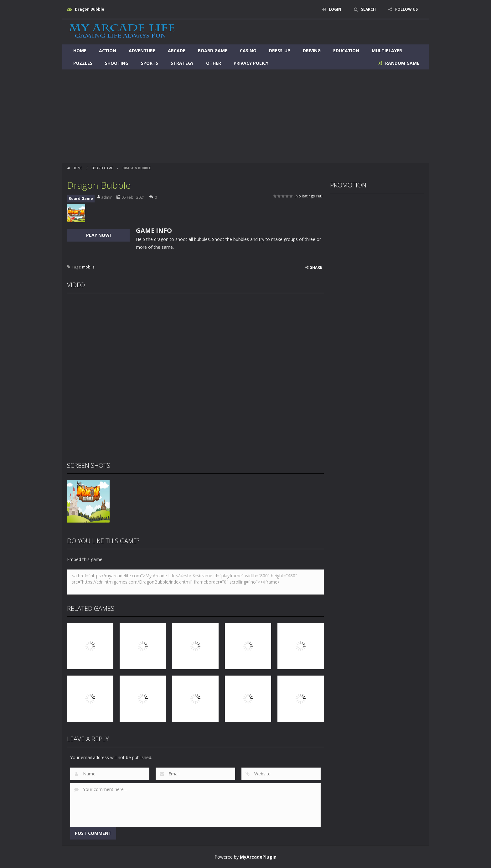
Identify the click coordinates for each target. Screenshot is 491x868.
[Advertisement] (246, 116)
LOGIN (335, 9)
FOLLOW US (406, 9)
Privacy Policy (251, 63)
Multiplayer (387, 51)
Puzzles (83, 63)
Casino (248, 51)
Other (214, 63)
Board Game (213, 51)
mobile (88, 267)
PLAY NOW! (98, 235)
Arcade (177, 51)
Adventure (142, 51)
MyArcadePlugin (258, 857)
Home (80, 51)
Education (346, 51)
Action (108, 51)
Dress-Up (280, 51)
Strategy (182, 63)
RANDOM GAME (402, 63)
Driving (312, 51)
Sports (150, 63)
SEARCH (368, 9)
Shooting (117, 63)
